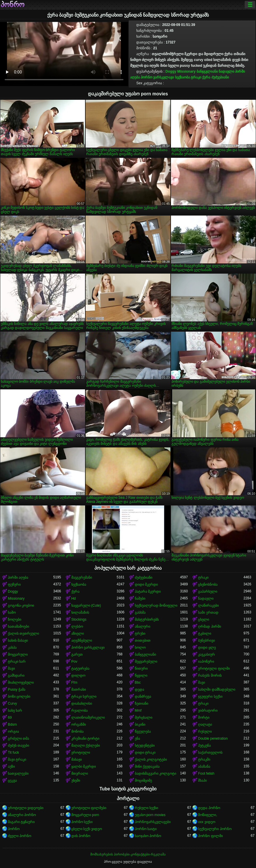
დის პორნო (81, 836)
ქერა (206, 77)
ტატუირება (80, 668)
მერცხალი (144, 717)
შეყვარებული (146, 661)
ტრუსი (140, 633)
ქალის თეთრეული (23, 633)
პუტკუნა (204, 745)
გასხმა (140, 612)
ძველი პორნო (20, 836)
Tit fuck (13, 752)
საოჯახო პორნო (148, 836)
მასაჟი (77, 759)
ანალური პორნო (22, 815)
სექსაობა (182, 77)
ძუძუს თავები (18, 745)
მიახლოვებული (21, 682)
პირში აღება (18, 577)
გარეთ (77, 654)
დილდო (78, 675)
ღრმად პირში (209, 626)
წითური (141, 668)
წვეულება (143, 731)
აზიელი (78, 633)
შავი (11, 668)
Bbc (138, 682)
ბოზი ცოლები (19, 696)
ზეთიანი (142, 703)
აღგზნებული (82, 640)
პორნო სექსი (82, 822)
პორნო (14, 829)
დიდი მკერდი (146, 584)
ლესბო (77, 626)
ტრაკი (196, 77)
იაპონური (206, 661)
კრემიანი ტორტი (85, 738)
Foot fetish (206, 773)
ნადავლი (226, 71)
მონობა (77, 731)
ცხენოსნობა (208, 584)
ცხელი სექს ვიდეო (87, 829)
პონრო (13, 5)
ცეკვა (12, 780)
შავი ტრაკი (17, 759)
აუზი (11, 766)
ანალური (143, 626)
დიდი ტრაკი (145, 752)
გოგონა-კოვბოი (21, 605)
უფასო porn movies (150, 815)
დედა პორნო (209, 808)
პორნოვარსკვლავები (153, 822)
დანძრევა (143, 696)
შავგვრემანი (82, 577)
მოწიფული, (208, 815)
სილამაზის (80, 612)
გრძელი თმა (18, 738)
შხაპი (202, 780)
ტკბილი (205, 633)
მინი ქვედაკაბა (147, 766)
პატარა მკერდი (148, 591)
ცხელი (204, 619)
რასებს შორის (210, 675)
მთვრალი (80, 773)
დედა (140, 689)
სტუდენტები (145, 745)
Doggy (171, 71)
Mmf (138, 710)
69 (10, 717)
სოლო (140, 647)
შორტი (204, 717)
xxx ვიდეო (206, 822)
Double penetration (213, 738)
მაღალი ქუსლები (86, 745)
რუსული (205, 731)
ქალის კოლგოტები (151, 759)
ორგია (13, 731)
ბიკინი (140, 724)
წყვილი (141, 675)
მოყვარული (18, 654)
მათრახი (79, 689)
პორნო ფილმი (210, 836)
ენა (137, 738)
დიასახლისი (82, 703)
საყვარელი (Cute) (86, 605)
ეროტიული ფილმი (214, 668)
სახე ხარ (15, 710)
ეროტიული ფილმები (89, 808)
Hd (74, 598)
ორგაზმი (79, 724)
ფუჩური (14, 584)
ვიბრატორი (208, 710)
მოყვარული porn (85, 815)
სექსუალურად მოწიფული (156, 605)
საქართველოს (210, 752)
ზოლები (15, 619)
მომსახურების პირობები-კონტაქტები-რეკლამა (128, 854)
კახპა (12, 647)
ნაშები (140, 598)
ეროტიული (81, 752)
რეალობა (80, 710)
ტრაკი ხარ (17, 661)
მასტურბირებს (147, 619)
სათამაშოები (18, 626)
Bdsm (12, 724)
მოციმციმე (143, 780)
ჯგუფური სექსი (210, 696)
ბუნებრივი (206, 640)
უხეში (76, 780)
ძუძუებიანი (220, 77)
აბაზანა (204, 766)
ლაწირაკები (208, 605)
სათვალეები (18, 773)
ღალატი (205, 724)
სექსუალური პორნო (215, 829)
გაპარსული (208, 591)
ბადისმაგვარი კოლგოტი (156, 773)
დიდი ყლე (207, 647)
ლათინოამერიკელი (88, 717)
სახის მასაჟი (18, 640)
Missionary (187, 71)
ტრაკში (204, 759)
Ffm (74, 682)
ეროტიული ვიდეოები (26, 808)
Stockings (79, 619)
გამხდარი (16, 675)
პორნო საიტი (146, 829)
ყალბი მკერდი (84, 766)
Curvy (12, 703)
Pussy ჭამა (17, 689)
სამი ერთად (208, 612)
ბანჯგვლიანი (207, 71)
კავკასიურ (206, 654)
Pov (74, 661)
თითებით (143, 640)
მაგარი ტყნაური (21, 822)
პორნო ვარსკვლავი (157, 77)
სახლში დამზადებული (217, 689)
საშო (12, 612)
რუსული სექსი (146, 808)
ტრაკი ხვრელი (84, 696)
